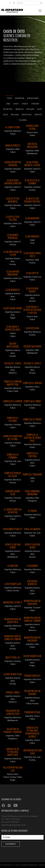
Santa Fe (38, 116)
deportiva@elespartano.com (14, 825)
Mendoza (19, 110)
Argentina (20, 99)
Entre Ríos (8, 110)
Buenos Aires (33, 99)
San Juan (15, 116)
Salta (39, 110)
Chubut (25, 105)
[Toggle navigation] (40, 11)
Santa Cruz (27, 116)
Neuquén (30, 110)
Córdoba (35, 105)
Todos (9, 99)
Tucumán (22, 121)
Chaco (16, 105)
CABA (8, 105)
